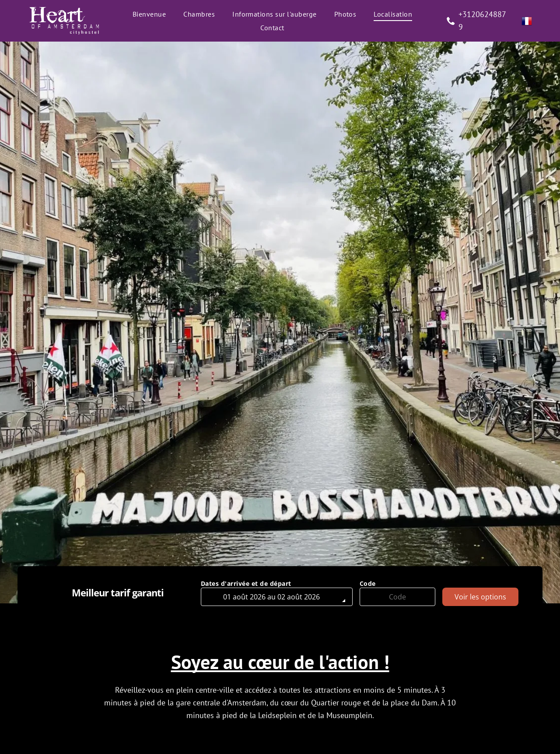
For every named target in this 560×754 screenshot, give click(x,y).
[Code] (398, 597)
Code (368, 583)
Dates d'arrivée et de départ (246, 583)
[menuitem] (149, 14)
